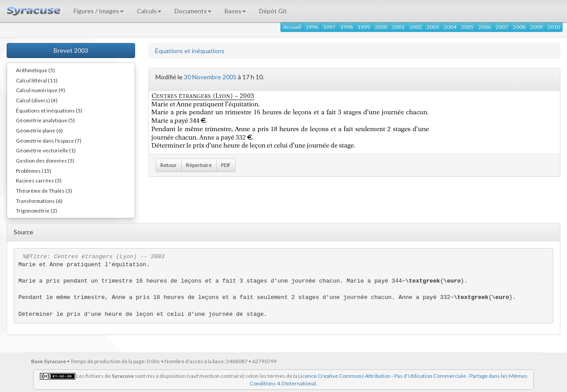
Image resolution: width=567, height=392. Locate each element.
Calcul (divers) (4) (37, 100)
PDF (226, 165)
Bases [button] (235, 11)
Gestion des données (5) (45, 160)
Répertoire (199, 165)
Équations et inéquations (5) (49, 110)
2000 (381, 27)
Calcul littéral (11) (37, 80)
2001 (398, 27)
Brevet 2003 (71, 50)
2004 (450, 27)
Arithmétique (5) (35, 70)
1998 (346, 27)
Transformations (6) (39, 201)
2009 (536, 27)
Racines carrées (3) (39, 180)
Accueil (292, 27)
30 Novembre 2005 (210, 77)
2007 (502, 27)
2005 (467, 27)
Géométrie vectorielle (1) (46, 150)
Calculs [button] (149, 11)
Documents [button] (193, 11)
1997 (329, 27)
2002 (416, 27)
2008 (519, 27)
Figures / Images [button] (99, 11)
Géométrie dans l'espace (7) (49, 140)
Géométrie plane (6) (39, 130)
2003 (433, 27)
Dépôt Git (273, 11)
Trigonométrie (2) (37, 210)
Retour (169, 165)
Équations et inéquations (190, 51)
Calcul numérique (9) (41, 90)
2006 (485, 27)
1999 (364, 27)
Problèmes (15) (34, 171)
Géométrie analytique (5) (45, 120)
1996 (312, 27)
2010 (554, 27)
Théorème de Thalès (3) (44, 190)
